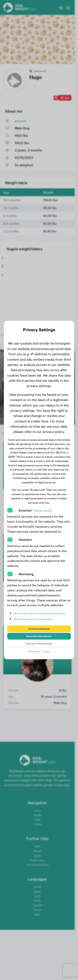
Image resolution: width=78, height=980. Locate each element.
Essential (35, 504)
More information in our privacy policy (41, 617)
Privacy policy (33, 657)
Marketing (26, 568)
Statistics (25, 534)
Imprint (49, 657)
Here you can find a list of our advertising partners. (35, 609)
